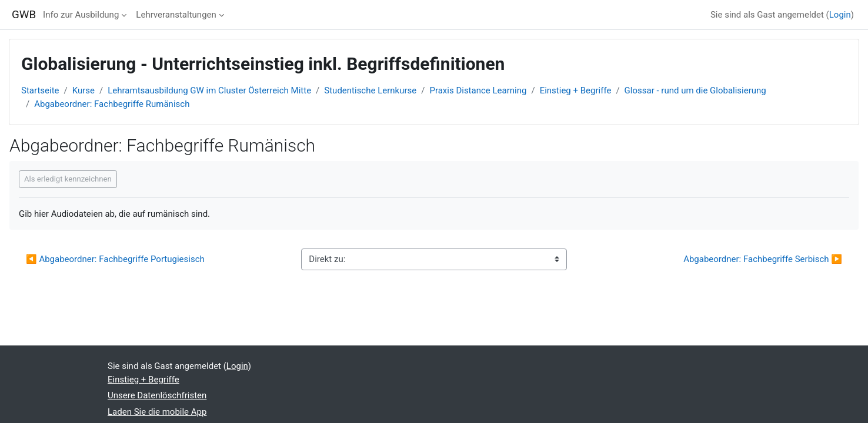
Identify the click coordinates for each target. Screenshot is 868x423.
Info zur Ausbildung (81, 15)
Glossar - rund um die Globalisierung (695, 90)
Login (840, 15)
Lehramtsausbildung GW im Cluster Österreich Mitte (209, 90)
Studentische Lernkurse (370, 90)
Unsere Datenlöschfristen (157, 395)
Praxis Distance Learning (478, 90)
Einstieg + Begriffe (576, 90)
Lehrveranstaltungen (176, 15)
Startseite (40, 90)
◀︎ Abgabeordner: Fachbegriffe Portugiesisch (116, 259)
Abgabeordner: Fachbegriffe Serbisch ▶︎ (763, 259)
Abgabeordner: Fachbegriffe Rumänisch (112, 104)
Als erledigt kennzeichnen (68, 179)
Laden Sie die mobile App (157, 412)
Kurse (84, 90)
